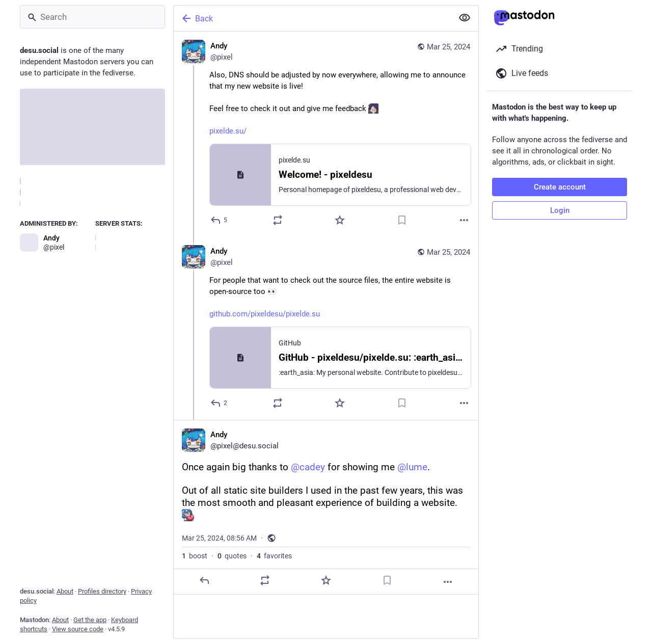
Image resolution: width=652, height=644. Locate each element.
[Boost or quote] (278, 220)
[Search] (92, 17)
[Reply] (219, 220)
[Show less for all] (465, 18)
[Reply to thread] (219, 403)
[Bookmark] (402, 220)
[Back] (312, 18)
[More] (464, 220)
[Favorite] (340, 220)
